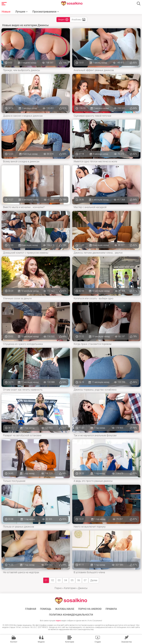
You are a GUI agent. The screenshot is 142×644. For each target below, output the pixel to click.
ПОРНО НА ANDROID (90, 609)
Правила (111, 609)
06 (79, 580)
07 (85, 580)
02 (53, 580)
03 (59, 580)
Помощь (46, 609)
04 (66, 580)
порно (58, 621)
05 (72, 580)
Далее (94, 580)
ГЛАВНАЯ (31, 609)
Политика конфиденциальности (71, 615)
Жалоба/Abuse (65, 609)
